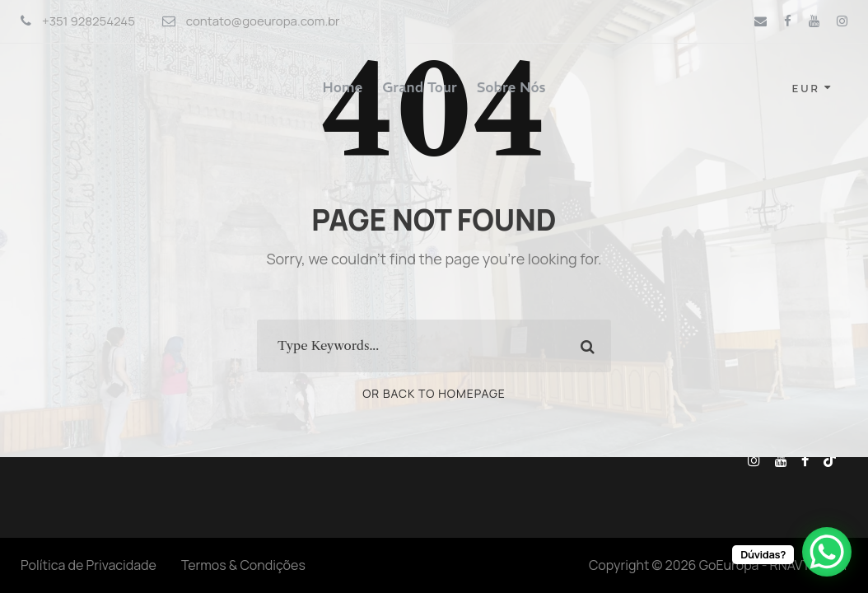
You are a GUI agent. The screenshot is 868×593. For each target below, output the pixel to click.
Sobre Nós (511, 87)
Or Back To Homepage (434, 393)
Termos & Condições (243, 565)
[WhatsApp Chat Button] (827, 552)
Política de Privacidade (89, 565)
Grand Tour (420, 87)
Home (343, 87)
